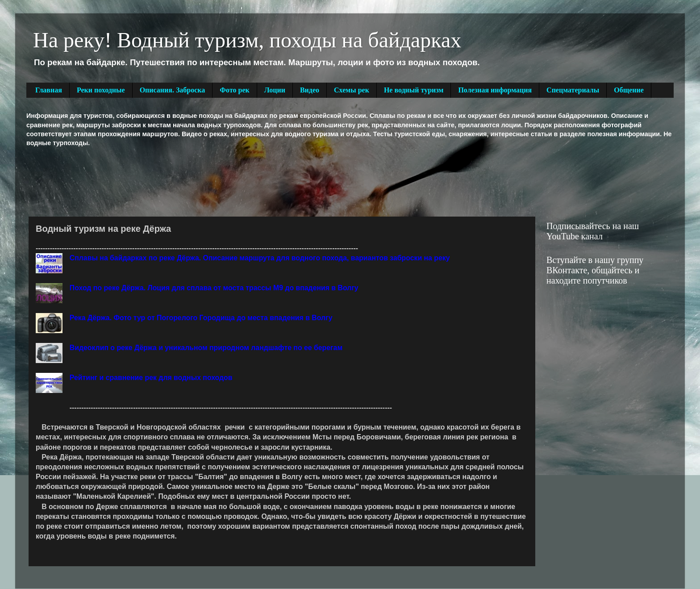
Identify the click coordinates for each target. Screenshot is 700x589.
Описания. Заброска (173, 90)
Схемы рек (352, 90)
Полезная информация (495, 90)
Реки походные (101, 90)
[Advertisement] (189, 181)
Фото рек (234, 90)
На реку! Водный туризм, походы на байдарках (247, 40)
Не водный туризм (414, 90)
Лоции (275, 90)
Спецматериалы (573, 90)
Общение (629, 90)
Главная (49, 90)
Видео (310, 90)
